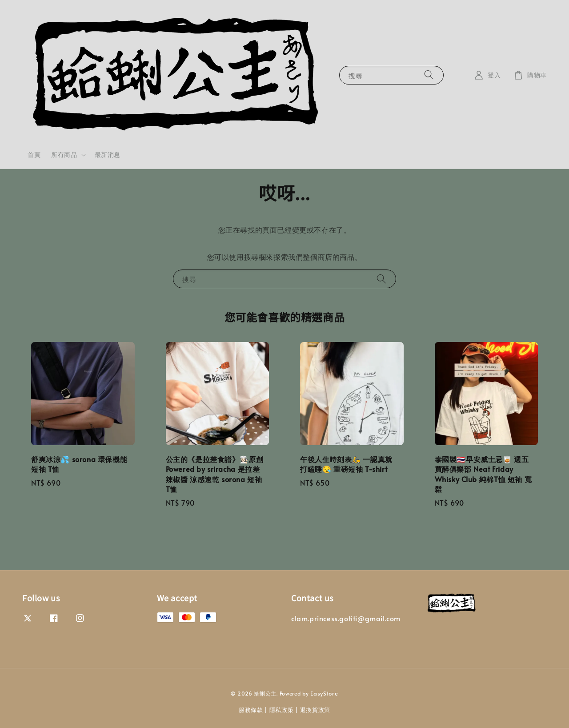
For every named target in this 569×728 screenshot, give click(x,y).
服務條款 (251, 710)
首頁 (34, 155)
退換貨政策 (315, 710)
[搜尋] (429, 75)
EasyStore (324, 693)
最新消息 (108, 155)
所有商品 (64, 155)
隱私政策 (282, 710)
